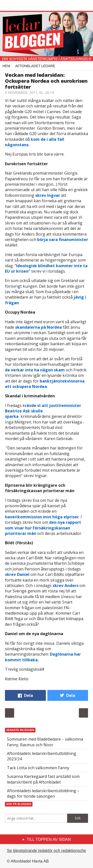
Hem (6, 66)
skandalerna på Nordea (38, 327)
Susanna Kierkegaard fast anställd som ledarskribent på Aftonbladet (43, 779)
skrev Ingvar (48, 195)
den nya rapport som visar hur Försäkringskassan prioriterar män (43, 528)
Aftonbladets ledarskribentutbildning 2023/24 (42, 756)
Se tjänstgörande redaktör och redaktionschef (47, 851)
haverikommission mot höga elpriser (42, 517)
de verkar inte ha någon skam (35, 370)
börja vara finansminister (63, 240)
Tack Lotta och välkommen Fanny (38, 768)
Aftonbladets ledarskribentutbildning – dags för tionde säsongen (43, 793)
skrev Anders (65, 585)
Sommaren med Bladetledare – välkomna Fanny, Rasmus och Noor (45, 742)
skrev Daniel (18, 574)
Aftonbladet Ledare (35, 66)
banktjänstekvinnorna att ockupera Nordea (45, 384)
